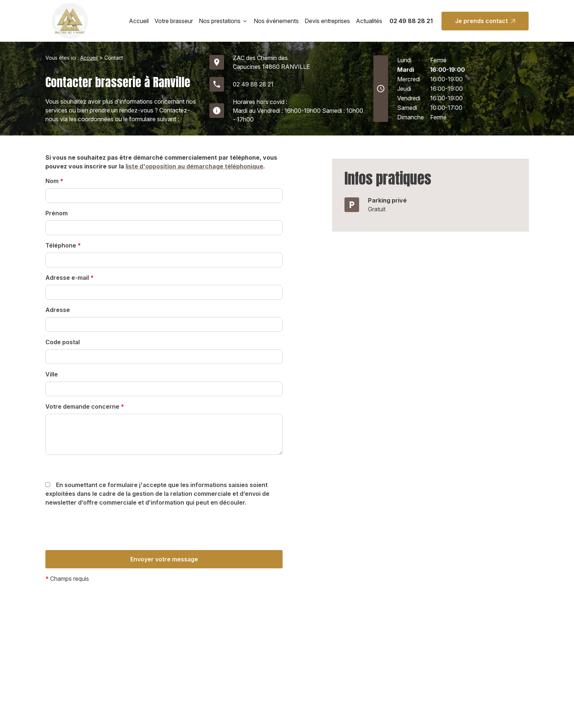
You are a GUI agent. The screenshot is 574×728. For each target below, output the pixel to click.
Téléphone (63, 245)
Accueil (139, 21)
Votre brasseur (174, 21)
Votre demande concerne (85, 406)
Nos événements (276, 21)
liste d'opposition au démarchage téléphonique (194, 166)
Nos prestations (220, 21)
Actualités (369, 21)
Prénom (57, 213)
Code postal (63, 342)
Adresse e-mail (70, 278)
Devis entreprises (327, 21)
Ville (52, 374)
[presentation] (101, 543)
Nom (54, 181)
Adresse (58, 310)
